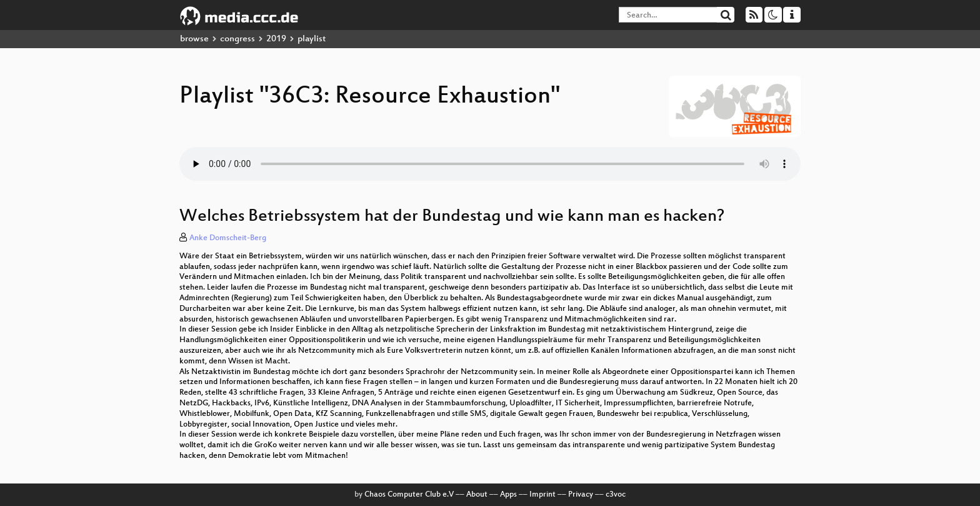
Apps (508, 495)
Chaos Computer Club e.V (409, 495)
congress (237, 39)
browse (194, 39)
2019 (276, 39)
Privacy (581, 495)
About (477, 495)
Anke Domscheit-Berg (228, 238)
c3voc (616, 495)
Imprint (542, 495)
